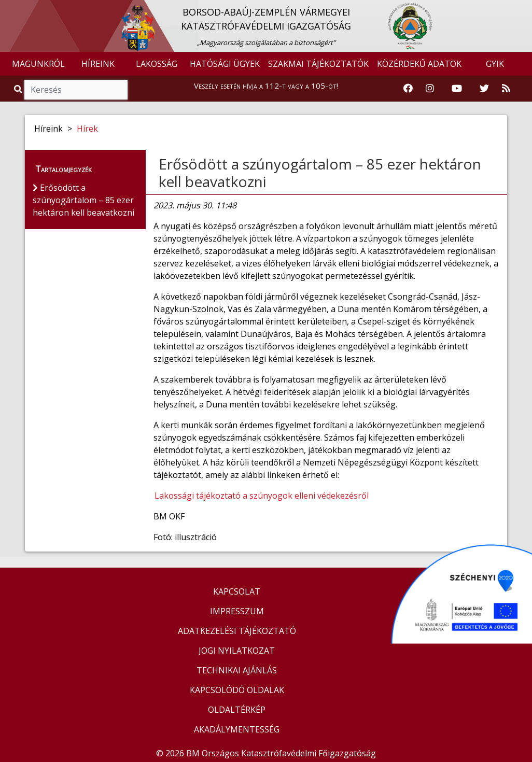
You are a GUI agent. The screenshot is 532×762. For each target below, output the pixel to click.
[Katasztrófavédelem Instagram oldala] (430, 89)
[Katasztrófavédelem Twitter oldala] (484, 89)
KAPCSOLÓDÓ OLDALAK (237, 690)
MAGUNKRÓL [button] (38, 64)
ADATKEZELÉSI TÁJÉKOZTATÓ (237, 631)
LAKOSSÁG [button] (157, 64)
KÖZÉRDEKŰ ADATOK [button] (419, 64)
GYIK (495, 64)
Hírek (87, 129)
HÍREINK (98, 64)
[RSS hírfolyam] (506, 89)
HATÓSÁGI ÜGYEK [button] (225, 64)
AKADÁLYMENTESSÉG (237, 729)
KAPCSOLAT (237, 591)
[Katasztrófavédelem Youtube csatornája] (457, 89)
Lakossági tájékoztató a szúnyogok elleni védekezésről (262, 496)
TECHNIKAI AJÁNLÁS (237, 670)
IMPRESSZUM (237, 611)
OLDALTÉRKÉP (237, 710)
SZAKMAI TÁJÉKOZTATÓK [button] (318, 64)
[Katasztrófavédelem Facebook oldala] (408, 89)
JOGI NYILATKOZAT (237, 651)
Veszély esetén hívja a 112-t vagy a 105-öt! (266, 86)
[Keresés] (76, 90)
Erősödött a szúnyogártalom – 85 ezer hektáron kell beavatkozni (320, 173)
